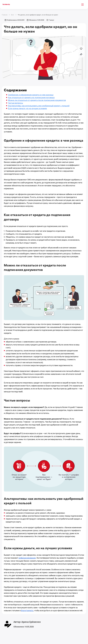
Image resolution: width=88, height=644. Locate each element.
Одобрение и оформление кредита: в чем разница (31, 95)
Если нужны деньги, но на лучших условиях (27, 108)
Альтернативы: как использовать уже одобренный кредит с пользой (39, 106)
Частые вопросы (15, 103)
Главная (5, 15)
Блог (13, 15)
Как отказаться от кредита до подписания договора (31, 97)
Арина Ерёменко (31, 622)
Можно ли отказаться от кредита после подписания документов (37, 100)
